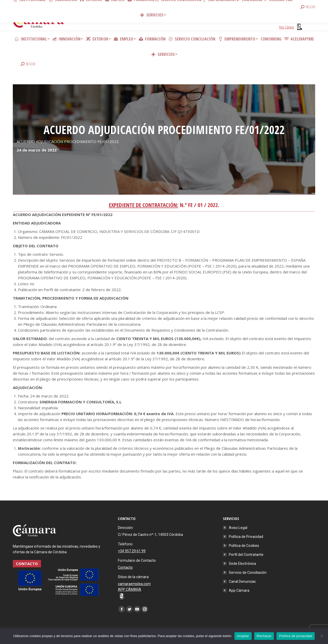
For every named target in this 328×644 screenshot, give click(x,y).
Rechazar (264, 636)
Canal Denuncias (242, 581)
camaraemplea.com (134, 584)
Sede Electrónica (242, 564)
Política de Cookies (244, 546)
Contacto (90, 5)
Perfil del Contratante (246, 555)
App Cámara (239, 590)
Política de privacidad (296, 636)
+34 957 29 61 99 (132, 551)
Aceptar (243, 636)
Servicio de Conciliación (248, 573)
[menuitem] (32, 39)
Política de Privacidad (246, 537)
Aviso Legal (238, 528)
